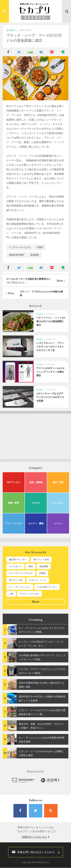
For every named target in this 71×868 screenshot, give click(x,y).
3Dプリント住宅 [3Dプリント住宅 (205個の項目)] (41, 560)
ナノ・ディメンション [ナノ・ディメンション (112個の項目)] (20, 587)
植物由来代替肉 (16, 255)
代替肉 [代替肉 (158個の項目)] (42, 573)
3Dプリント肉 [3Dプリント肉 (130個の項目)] (16, 580)
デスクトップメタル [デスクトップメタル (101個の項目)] (29, 594)
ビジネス (11, 30)
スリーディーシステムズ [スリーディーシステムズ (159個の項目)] (21, 573)
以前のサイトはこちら (34, 837)
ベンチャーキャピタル (20, 247)
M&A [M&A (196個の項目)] (31, 566)
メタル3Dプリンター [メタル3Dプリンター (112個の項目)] (47, 587)
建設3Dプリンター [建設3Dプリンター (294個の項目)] (18, 560)
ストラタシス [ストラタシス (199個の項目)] (15, 566)
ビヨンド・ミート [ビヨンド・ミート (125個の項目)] (38, 580)
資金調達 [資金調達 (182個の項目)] (44, 566)
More (36, 602)
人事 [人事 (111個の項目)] (11, 594)
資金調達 (35, 255)
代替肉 (40, 247)
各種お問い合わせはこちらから (33, 852)
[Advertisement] (35, 437)
